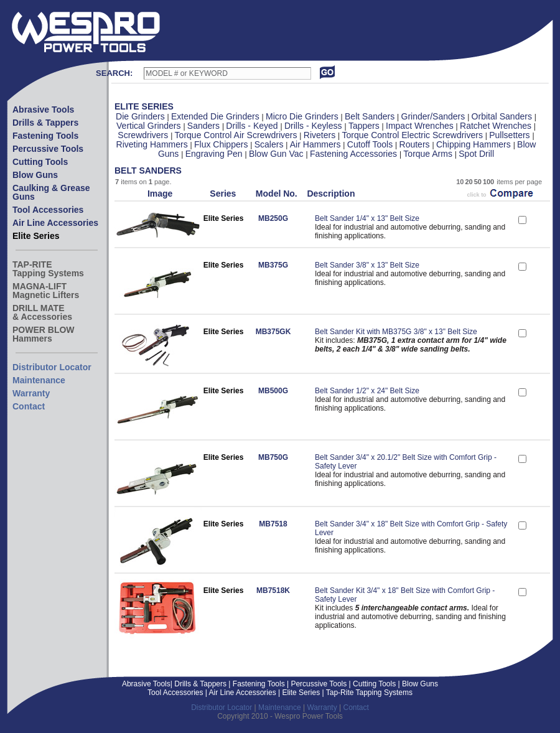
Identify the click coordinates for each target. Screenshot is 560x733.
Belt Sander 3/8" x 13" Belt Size (367, 265)
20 (469, 182)
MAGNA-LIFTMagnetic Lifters (46, 291)
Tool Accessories (48, 210)
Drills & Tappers (45, 123)
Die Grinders (141, 116)
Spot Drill (476, 154)
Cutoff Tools (371, 144)
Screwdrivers (144, 135)
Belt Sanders (371, 116)
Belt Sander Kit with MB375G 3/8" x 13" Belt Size (396, 332)
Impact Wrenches (421, 126)
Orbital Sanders (503, 116)
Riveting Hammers (153, 144)
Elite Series (36, 236)
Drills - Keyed (253, 126)
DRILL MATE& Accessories (42, 312)
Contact (29, 406)
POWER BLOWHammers (44, 334)
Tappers (365, 126)
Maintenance (39, 380)
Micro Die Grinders (303, 116)
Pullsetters (511, 135)
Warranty (31, 393)
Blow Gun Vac (278, 154)
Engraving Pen (215, 154)
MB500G (273, 391)
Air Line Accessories (55, 223)
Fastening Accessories (355, 154)
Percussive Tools (48, 149)
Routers (416, 144)
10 (460, 182)
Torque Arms (429, 154)
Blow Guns (35, 175)
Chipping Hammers (475, 144)
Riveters (321, 135)
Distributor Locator (52, 367)
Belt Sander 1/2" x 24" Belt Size (367, 391)
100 (488, 182)
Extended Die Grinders (217, 116)
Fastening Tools (45, 136)
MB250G (273, 218)
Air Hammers (317, 144)
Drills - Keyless (314, 126)
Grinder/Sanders (435, 116)
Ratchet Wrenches (497, 126)
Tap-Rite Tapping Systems (368, 693)
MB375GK (273, 332)
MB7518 (273, 524)
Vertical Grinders (150, 126)
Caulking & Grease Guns (51, 192)
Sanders (205, 126)
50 (478, 182)
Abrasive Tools (43, 110)
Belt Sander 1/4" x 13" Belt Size (367, 218)
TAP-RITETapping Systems (48, 269)
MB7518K (273, 591)
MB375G (273, 265)
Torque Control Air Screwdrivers (237, 135)
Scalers (270, 144)
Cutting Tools (40, 162)
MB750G (273, 457)
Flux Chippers (222, 144)
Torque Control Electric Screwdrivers (414, 135)
